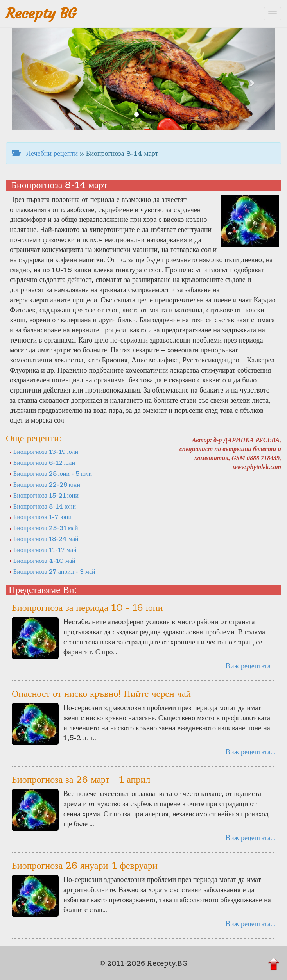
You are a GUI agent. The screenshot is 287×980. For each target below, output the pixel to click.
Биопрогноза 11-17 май (43, 550)
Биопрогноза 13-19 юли (44, 452)
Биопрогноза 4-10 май (42, 561)
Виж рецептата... (250, 666)
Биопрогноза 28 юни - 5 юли (50, 473)
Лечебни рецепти (45, 153)
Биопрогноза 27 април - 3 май (52, 571)
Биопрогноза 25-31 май (44, 528)
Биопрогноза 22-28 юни (45, 484)
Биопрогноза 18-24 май (44, 539)
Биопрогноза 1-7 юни (40, 517)
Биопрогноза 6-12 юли (42, 462)
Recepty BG (41, 13)
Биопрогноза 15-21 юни (44, 495)
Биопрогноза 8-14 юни (42, 506)
